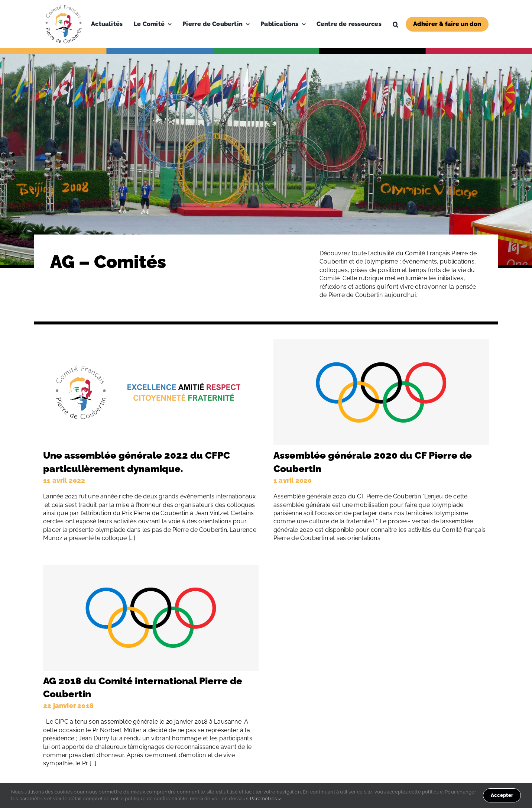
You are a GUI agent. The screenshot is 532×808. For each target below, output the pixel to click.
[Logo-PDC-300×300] (64, 7)
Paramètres (265, 799)
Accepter (502, 795)
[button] (395, 24)
